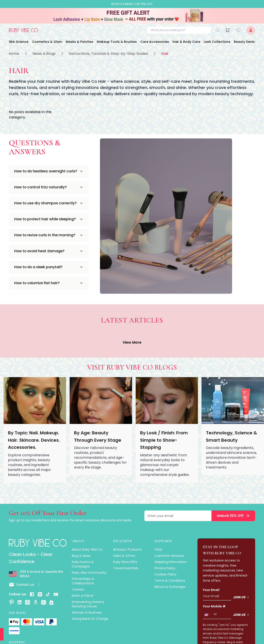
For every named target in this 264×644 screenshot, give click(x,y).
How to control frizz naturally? (49, 188)
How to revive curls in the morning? (49, 237)
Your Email (211, 590)
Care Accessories (155, 42)
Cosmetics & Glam (47, 42)
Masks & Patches (80, 42)
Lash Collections (217, 42)
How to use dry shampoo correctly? (49, 204)
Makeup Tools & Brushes (117, 42)
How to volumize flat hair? (49, 286)
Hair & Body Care (186, 42)
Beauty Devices (246, 42)
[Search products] (179, 30)
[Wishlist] (238, 30)
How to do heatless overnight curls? (49, 171)
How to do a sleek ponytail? (49, 270)
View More (132, 342)
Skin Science (19, 42)
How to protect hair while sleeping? (49, 221)
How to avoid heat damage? (49, 253)
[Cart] (228, 30)
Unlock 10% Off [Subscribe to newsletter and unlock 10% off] (233, 516)
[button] (207, 615)
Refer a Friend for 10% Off (132, 4)
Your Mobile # (214, 606)
